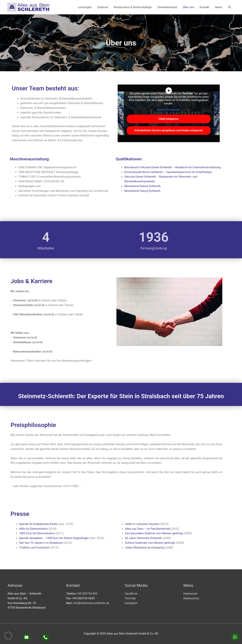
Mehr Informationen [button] (133, 110)
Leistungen (85, 7)
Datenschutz (191, 598)
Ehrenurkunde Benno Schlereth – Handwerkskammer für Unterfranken (132, 172)
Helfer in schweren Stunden (53, 524)
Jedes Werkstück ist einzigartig (56, 548)
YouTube (130, 598)
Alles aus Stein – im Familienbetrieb (59, 529)
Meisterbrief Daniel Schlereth (107, 186)
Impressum (190, 594)
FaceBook (131, 594)
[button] (230, 7)
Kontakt (205, 7)
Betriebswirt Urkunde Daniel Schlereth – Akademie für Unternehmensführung (137, 167)
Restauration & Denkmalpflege (133, 7)
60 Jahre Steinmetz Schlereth (55, 538)
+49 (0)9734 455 (87, 594)
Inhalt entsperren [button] (133, 119)
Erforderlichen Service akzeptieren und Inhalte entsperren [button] (133, 130)
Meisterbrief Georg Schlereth (107, 191)
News (219, 7)
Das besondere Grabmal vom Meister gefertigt (65, 533)
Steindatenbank (167, 7)
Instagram (131, 603)
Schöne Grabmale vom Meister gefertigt (61, 543)
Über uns (188, 7)
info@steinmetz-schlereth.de (91, 603)
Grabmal (103, 7)
